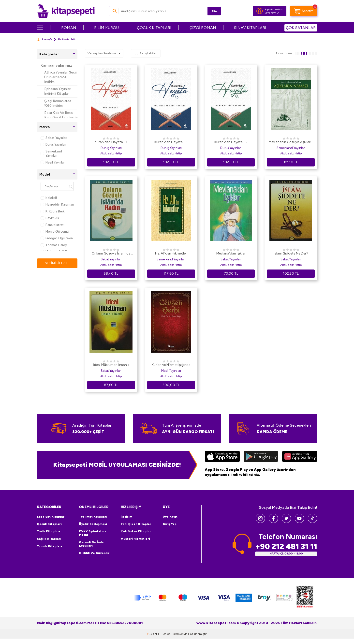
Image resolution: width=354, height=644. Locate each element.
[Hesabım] (260, 11)
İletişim (126, 517)
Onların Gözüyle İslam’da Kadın (111, 254)
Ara (210, 11)
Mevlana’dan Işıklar (231, 253)
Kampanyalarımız (56, 65)
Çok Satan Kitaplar (136, 531)
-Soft (152, 634)
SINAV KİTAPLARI (250, 28)
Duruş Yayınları (53, 144)
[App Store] (222, 457)
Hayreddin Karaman (57, 204)
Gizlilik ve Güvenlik (94, 553)
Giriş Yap (170, 524)
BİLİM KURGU (106, 28)
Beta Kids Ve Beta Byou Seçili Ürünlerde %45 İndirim (61, 117)
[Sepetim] (304, 11)
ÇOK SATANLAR (301, 28)
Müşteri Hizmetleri (135, 539)
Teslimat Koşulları (93, 517)
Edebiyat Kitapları (51, 517)
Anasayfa (44, 39)
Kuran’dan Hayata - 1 (111, 142)
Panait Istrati (52, 225)
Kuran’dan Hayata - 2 (231, 142)
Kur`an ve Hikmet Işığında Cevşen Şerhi (171, 365)
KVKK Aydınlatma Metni (93, 533)
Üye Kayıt (170, 517)
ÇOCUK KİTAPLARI (154, 28)
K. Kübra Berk (52, 211)
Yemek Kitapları (49, 546)
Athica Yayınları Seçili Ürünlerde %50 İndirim (61, 77)
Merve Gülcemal (55, 232)
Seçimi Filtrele (57, 263)
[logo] (66, 11)
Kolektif (49, 198)
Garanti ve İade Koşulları (91, 544)
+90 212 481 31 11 (286, 546)
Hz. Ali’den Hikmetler (171, 253)
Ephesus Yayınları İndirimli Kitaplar (58, 91)
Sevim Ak (50, 218)
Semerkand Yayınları (51, 153)
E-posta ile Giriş (274, 9)
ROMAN (69, 28)
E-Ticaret (164, 634)
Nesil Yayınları (53, 162)
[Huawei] (300, 457)
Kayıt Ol (275, 13)
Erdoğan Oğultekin (57, 238)
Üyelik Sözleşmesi (93, 524)
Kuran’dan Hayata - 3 (171, 142)
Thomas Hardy (54, 245)
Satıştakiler (146, 53)
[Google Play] (261, 457)
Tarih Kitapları (48, 531)
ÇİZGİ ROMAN (203, 28)
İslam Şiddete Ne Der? (291, 253)
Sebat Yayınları (54, 138)
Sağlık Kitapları (49, 539)
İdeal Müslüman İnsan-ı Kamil (111, 365)
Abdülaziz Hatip (291, 153)
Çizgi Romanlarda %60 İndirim (58, 103)
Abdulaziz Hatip (111, 153)
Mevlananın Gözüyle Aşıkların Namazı (291, 142)
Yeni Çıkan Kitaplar (136, 524)
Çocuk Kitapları (49, 524)
